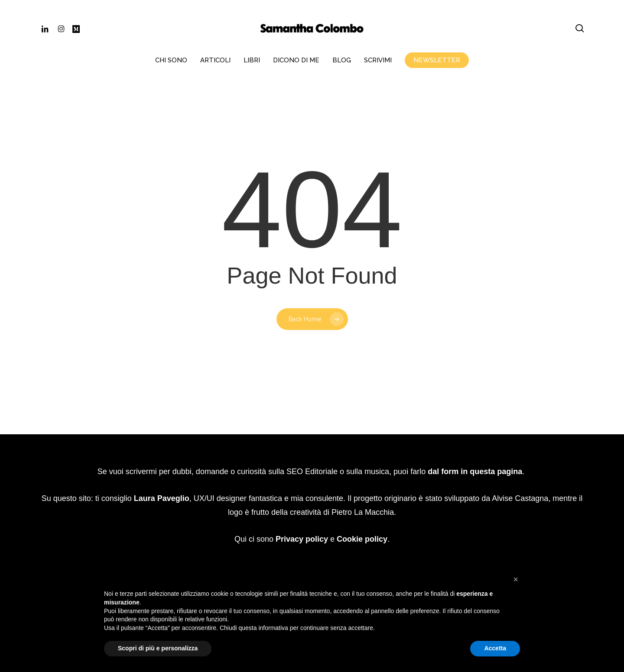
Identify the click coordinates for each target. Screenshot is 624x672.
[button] (516, 579)
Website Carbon (341, 538)
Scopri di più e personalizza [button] (158, 648)
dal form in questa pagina (475, 444)
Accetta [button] (495, 648)
